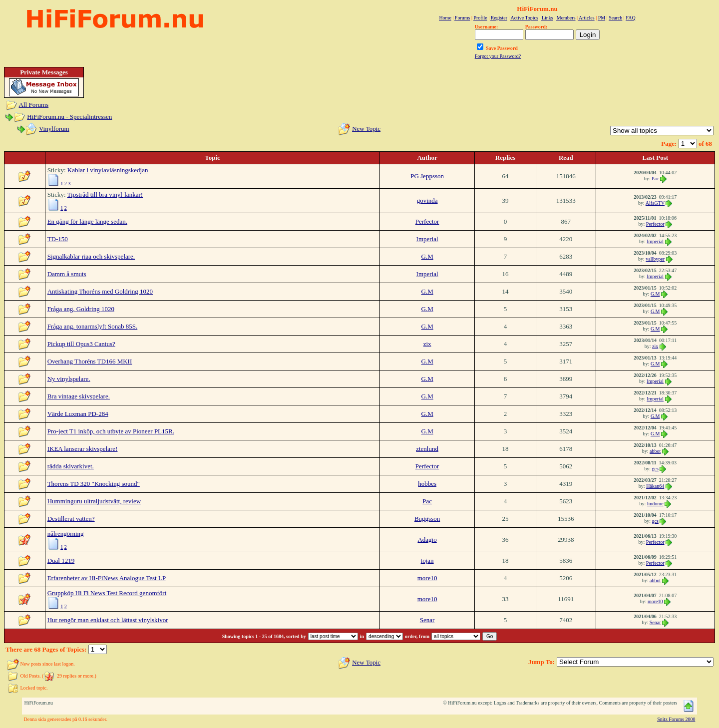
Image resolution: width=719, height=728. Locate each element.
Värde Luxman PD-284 (78, 414)
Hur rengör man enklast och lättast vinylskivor (108, 620)
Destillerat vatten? (71, 519)
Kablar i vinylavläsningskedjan (108, 170)
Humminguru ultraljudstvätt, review (94, 501)
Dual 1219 (61, 560)
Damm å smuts (67, 274)
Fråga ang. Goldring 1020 (81, 309)
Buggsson (427, 519)
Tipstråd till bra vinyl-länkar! (105, 194)
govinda (427, 200)
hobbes (427, 484)
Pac (655, 179)
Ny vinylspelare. (69, 379)
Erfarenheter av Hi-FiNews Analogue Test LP (107, 578)
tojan (427, 560)
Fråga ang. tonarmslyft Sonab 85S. (93, 326)
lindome (655, 504)
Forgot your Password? (498, 56)
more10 (427, 578)
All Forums (34, 105)
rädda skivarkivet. (71, 466)
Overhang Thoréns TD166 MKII (90, 361)
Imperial (427, 239)
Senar (427, 620)
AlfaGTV (655, 203)
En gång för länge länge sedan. (87, 221)
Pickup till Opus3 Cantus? (81, 344)
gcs (655, 469)
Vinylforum (54, 129)
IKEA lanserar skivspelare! (83, 449)
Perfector (427, 221)
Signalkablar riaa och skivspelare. (91, 256)
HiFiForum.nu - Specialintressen (69, 117)
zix (427, 344)
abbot (655, 451)
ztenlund (427, 449)
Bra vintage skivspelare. (79, 396)
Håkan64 (655, 486)
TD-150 (58, 239)
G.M (427, 256)
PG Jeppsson (427, 176)
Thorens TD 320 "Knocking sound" (94, 484)
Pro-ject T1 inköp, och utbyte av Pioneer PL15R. (111, 431)
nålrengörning (66, 534)
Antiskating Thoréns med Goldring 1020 (100, 291)
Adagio (427, 540)
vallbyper (655, 259)
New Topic (366, 129)
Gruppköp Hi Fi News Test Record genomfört (107, 593)
